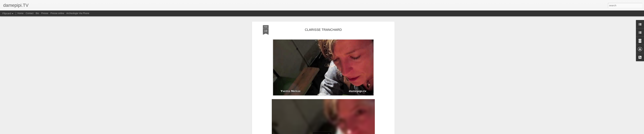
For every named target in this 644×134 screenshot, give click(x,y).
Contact (30, 13)
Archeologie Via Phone (78, 13)
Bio (37, 13)
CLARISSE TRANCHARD (323, 30)
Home (20, 13)
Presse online (57, 13)
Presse (45, 13)
